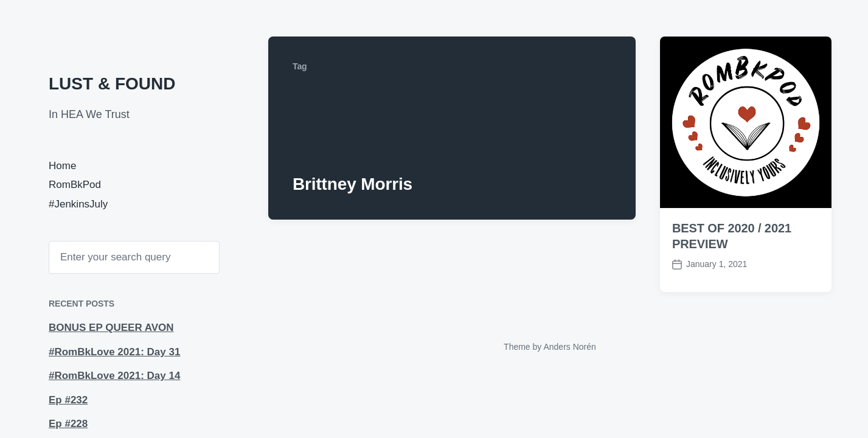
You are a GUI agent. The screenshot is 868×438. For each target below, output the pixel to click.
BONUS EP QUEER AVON (111, 328)
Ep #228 (68, 424)
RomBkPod (75, 185)
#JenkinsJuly (78, 204)
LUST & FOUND (112, 84)
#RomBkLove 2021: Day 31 (114, 352)
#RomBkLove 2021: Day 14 (114, 376)
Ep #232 (68, 400)
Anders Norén (569, 347)
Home (62, 166)
